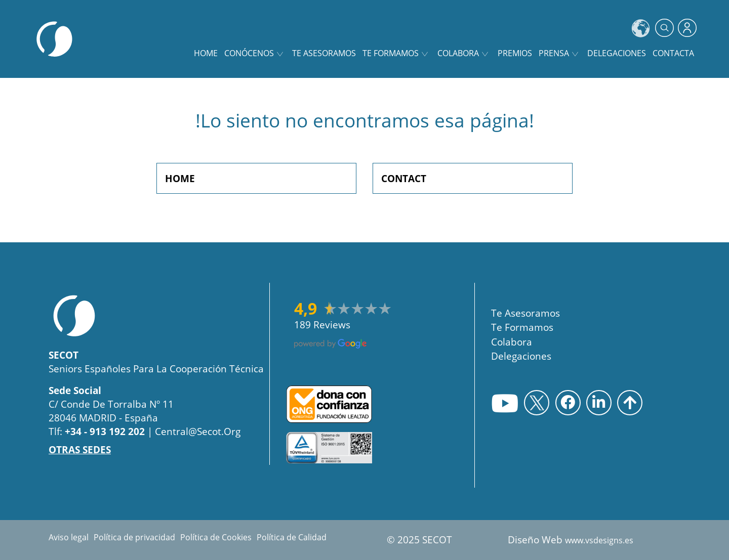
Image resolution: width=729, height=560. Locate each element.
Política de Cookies (216, 537)
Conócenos (249, 53)
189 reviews (322, 325)
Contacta (673, 53)
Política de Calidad (292, 537)
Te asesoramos (324, 53)
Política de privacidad (134, 537)
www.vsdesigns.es (599, 540)
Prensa (554, 53)
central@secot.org (198, 431)
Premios (515, 53)
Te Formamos (522, 327)
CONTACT (404, 178)
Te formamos (391, 53)
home (206, 53)
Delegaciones (617, 53)
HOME (180, 178)
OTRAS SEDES (80, 449)
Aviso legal (69, 537)
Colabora (458, 53)
